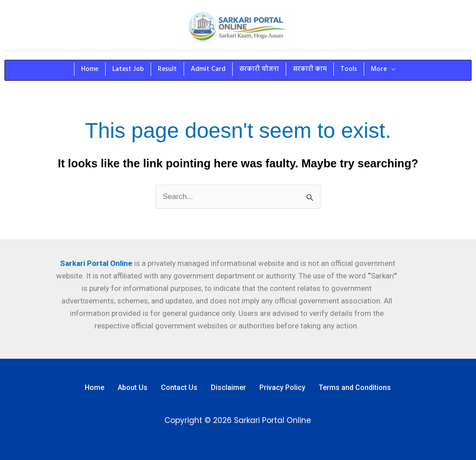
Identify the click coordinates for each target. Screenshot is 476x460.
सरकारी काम (310, 69)
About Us (133, 387)
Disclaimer (228, 387)
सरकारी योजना (259, 69)
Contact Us (179, 387)
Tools (349, 69)
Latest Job (128, 69)
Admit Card (208, 69)
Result (167, 69)
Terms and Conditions (355, 387)
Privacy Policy (282, 387)
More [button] (383, 69)
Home (90, 69)
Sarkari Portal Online (95, 263)
